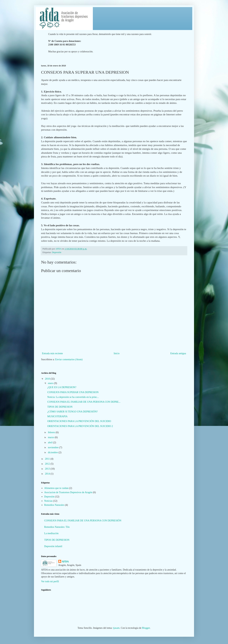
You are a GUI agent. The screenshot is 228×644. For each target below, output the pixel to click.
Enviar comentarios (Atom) (69, 359)
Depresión (57, 252)
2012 (48, 464)
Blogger (146, 628)
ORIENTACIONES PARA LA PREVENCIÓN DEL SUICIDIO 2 (80, 426)
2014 (48, 474)
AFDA (65, 562)
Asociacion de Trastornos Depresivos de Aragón (68, 492)
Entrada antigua (178, 353)
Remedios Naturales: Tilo (57, 527)
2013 (48, 469)
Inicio (117, 353)
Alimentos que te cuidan (56, 488)
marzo (51, 437)
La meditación (51, 533)
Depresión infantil (53, 546)
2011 (48, 459)
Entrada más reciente (52, 353)
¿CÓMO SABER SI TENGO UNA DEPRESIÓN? (72, 412)
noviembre (53, 447)
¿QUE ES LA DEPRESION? (62, 387)
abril (50, 442)
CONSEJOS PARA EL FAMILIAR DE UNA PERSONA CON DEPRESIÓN (83, 521)
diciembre (53, 452)
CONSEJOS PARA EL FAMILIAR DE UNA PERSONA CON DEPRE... (84, 402)
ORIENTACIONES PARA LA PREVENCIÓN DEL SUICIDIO (79, 421)
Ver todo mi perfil (50, 581)
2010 (48, 379)
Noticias (48, 501)
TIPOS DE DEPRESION (60, 407)
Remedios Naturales (54, 505)
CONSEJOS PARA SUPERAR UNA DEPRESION (73, 392)
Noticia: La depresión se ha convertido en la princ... (73, 397)
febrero (52, 432)
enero (51, 383)
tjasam (116, 628)
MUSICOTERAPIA (57, 416)
